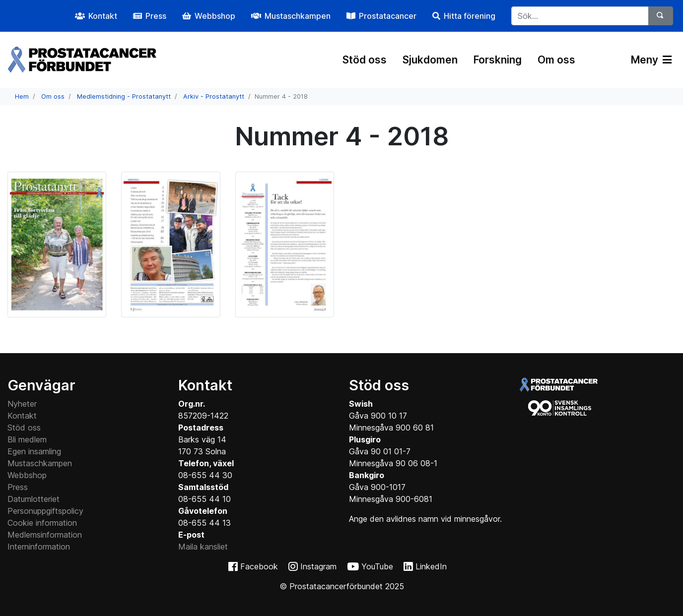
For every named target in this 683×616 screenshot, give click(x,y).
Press (18, 487)
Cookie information (42, 523)
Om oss (556, 60)
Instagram (318, 566)
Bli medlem (27, 439)
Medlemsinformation (45, 535)
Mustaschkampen (40, 463)
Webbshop (27, 475)
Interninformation (39, 547)
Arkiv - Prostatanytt (214, 96)
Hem (22, 96)
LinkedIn (431, 566)
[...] (580, 16)
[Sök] (661, 16)
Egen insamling (34, 451)
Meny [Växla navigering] (651, 60)
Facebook (259, 566)
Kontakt (22, 416)
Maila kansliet (203, 547)
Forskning (498, 60)
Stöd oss (365, 60)
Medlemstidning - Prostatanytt (124, 96)
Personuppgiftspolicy (45, 511)
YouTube (377, 566)
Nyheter (22, 404)
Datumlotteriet (34, 499)
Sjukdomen (430, 60)
